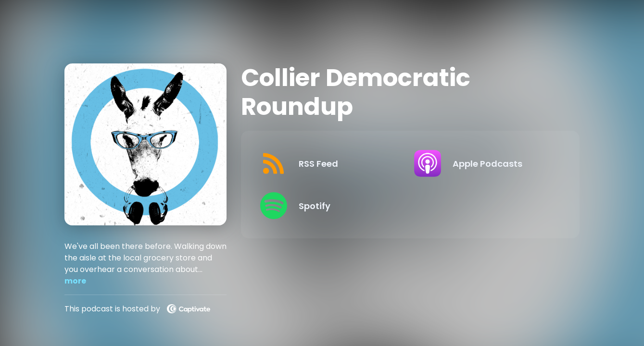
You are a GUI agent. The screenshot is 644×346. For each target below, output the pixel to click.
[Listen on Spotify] (329, 206)
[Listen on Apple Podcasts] (483, 163)
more (75, 281)
